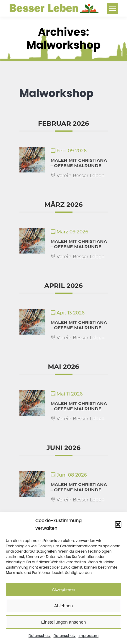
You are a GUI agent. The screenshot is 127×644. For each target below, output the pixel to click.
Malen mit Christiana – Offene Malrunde (79, 163)
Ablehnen (63, 606)
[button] (118, 524)
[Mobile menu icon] (113, 8)
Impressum (88, 636)
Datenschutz (40, 636)
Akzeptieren (63, 589)
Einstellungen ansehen (64, 622)
